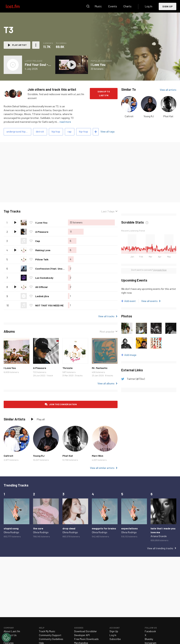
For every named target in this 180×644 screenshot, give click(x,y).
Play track (15, 222)
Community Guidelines (51, 639)
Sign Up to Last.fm (104, 93)
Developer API (82, 635)
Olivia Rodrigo (11, 532)
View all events (149, 301)
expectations (129, 528)
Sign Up (168, 6)
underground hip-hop (19, 131)
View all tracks (106, 316)
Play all (41, 419)
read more (65, 122)
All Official (41, 287)
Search (88, 6)
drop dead (69, 528)
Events (113, 6)
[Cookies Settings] (6, 638)
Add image (130, 355)
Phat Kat (168, 116)
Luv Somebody (44, 278)
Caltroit (129, 116)
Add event (130, 301)
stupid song (11, 528)
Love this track (31, 222)
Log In (148, 6)
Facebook (150, 631)
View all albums (106, 383)
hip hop (56, 131)
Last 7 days (108, 211)
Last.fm (17, 6)
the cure (38, 528)
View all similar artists (102, 468)
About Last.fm (12, 631)
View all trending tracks (160, 548)
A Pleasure (42, 232)
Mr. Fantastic (100, 368)
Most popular (107, 331)
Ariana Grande (159, 536)
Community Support (50, 635)
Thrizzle (67, 368)
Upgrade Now (160, 270)
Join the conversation (63, 404)
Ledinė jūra (42, 296)
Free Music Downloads (86, 639)
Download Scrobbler (85, 631)
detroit (40, 131)
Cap (38, 241)
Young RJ (149, 116)
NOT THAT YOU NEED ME (49, 305)
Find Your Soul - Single (41, 65)
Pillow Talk (42, 259)
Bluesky (149, 639)
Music (98, 6)
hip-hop (84, 131)
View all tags (108, 131)
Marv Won (98, 456)
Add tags (96, 132)
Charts (127, 6)
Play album (72, 65)
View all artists (168, 90)
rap (70, 131)
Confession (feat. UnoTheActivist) (56, 269)
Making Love (43, 250)
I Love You (98, 65)
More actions (36, 45)
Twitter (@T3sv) (136, 379)
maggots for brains (104, 528)
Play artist (19, 45)
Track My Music (47, 631)
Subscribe (115, 639)
